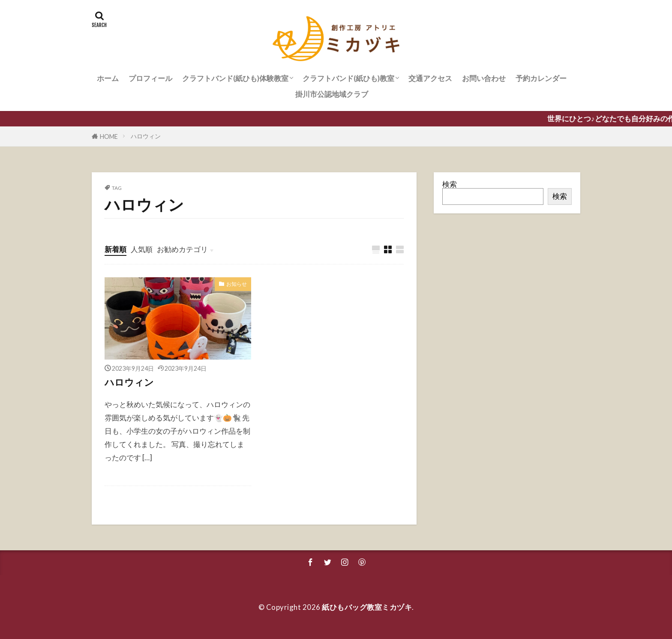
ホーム (108, 78)
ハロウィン (146, 136)
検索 (450, 184)
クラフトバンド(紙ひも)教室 (348, 78)
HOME (109, 136)
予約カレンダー (541, 78)
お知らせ (237, 284)
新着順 (115, 249)
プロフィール (150, 78)
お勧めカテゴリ (182, 249)
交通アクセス (430, 78)
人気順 (142, 249)
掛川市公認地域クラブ (332, 94)
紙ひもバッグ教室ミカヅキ (367, 607)
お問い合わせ (484, 78)
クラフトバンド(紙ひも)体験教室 (235, 78)
